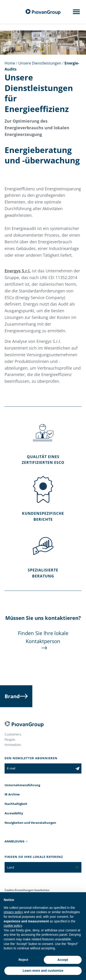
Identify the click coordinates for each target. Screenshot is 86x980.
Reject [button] (23, 960)
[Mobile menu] (76, 13)
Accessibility (14, 813)
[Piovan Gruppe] (43, 12)
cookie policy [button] (13, 926)
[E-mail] (39, 768)
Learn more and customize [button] (43, 971)
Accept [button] (63, 960)
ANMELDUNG (14, 841)
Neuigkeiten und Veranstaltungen (30, 823)
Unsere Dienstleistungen (40, 63)
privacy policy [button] (13, 912)
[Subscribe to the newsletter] (77, 768)
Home (10, 63)
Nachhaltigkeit (16, 804)
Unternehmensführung (22, 785)
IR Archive (12, 794)
